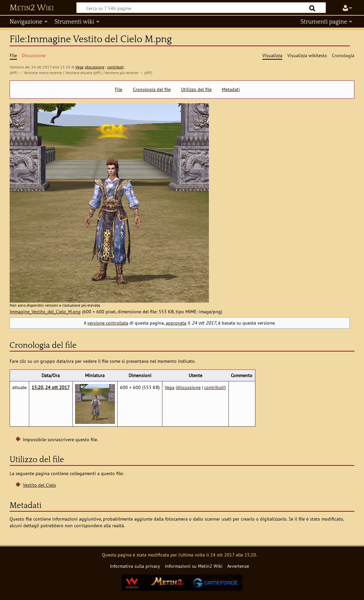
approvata (176, 323)
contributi (115, 67)
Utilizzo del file (196, 89)
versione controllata (108, 323)
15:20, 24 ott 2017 (51, 387)
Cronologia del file (152, 89)
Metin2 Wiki (32, 8)
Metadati (231, 89)
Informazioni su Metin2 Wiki (194, 566)
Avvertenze (238, 566)
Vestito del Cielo (40, 485)
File (119, 89)
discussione (95, 67)
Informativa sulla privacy (135, 566)
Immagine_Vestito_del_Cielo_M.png (45, 311)
